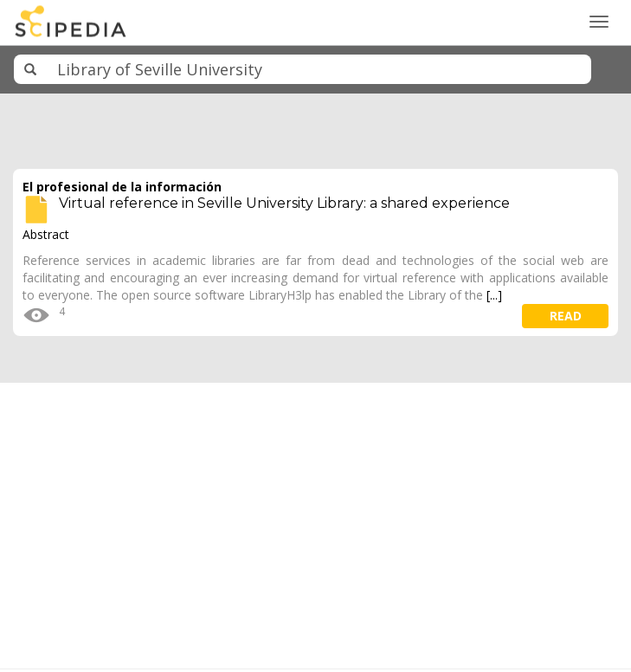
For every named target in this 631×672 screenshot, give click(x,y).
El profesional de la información (122, 187)
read (566, 316)
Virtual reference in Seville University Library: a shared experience (284, 203)
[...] (494, 295)
